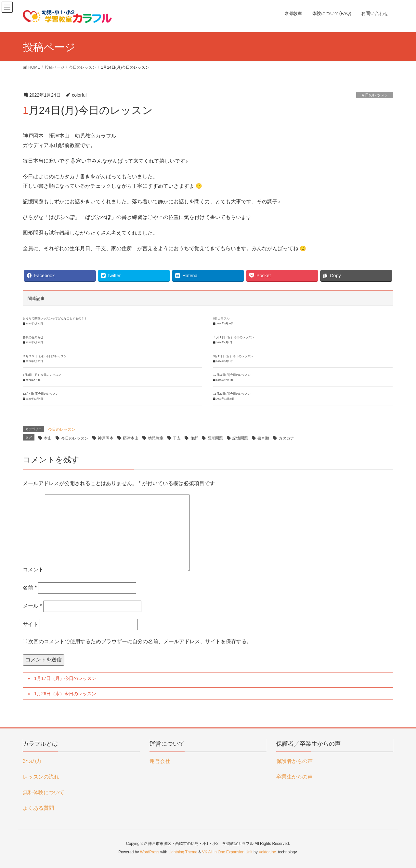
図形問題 (215, 438)
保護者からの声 (294, 761)
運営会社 (160, 761)
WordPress (150, 852)
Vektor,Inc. (268, 852)
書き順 (263, 438)
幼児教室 (156, 438)
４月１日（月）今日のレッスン (234, 337)
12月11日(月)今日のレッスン (232, 375)
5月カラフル (221, 319)
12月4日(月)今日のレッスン (41, 394)
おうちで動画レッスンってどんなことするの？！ (55, 319)
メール (32, 606)
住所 (194, 438)
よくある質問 (38, 808)
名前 (30, 588)
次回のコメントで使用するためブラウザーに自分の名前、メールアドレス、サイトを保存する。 (140, 641)
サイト (31, 624)
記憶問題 (240, 438)
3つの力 (32, 761)
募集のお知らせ (33, 337)
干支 (177, 438)
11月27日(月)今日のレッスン (232, 394)
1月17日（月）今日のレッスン (65, 678)
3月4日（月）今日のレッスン (42, 375)
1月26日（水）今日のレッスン (65, 694)
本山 (48, 438)
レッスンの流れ (41, 777)
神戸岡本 (106, 438)
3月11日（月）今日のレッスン (233, 356)
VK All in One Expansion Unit (227, 852)
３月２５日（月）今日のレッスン (45, 356)
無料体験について (44, 792)
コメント (33, 570)
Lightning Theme (183, 852)
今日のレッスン (375, 95)
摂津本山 (131, 438)
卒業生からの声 (294, 777)
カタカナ (286, 438)
